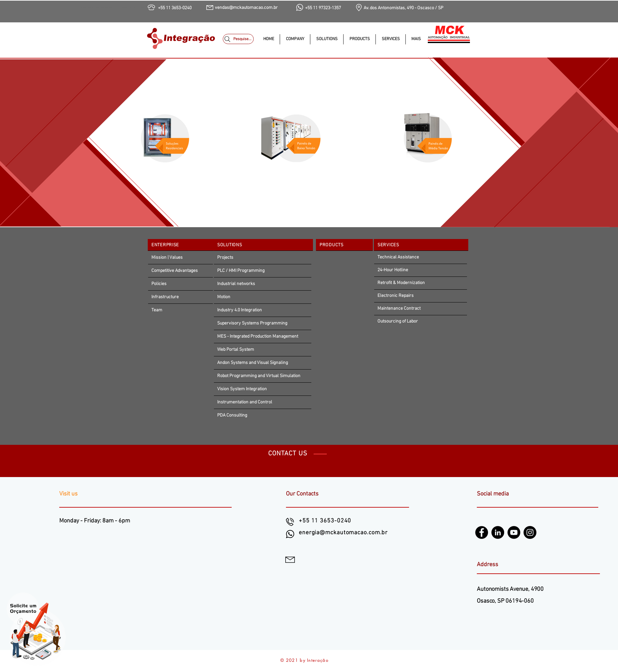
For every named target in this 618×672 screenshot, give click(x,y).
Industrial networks (236, 284)
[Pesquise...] (238, 39)
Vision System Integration (242, 389)
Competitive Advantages (175, 271)
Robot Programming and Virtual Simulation (259, 376)
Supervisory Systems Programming (252, 323)
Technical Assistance (398, 257)
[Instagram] (530, 532)
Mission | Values (167, 258)
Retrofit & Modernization (401, 283)
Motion (224, 297)
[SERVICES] (421, 245)
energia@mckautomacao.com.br (343, 533)
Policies (159, 284)
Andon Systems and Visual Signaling (253, 363)
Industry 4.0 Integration (240, 310)
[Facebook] (482, 532)
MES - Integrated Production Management (258, 336)
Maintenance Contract (399, 309)
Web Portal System (236, 350)
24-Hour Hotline (393, 270)
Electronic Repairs (396, 296)
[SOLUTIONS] (263, 245)
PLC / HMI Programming (241, 271)
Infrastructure (165, 297)
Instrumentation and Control (245, 402)
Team (157, 310)
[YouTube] (514, 532)
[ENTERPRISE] (182, 245)
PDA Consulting (232, 415)
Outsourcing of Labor (398, 321)
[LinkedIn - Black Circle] (498, 532)
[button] (327, 39)
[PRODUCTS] (344, 245)
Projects (225, 258)
